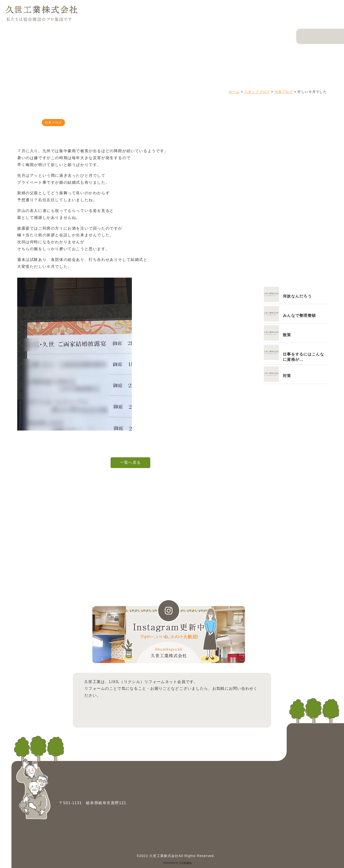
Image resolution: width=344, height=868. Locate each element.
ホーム (234, 92)
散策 (287, 335)
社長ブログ (284, 92)
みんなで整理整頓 (299, 315)
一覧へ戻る (130, 462)
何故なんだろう (297, 296)
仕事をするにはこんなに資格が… (304, 357)
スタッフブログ (257, 92)
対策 (287, 376)
